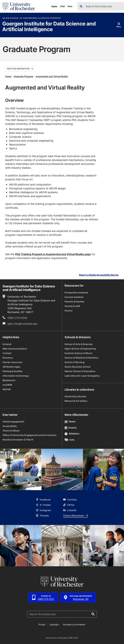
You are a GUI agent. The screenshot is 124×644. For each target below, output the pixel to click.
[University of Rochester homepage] (19, 6)
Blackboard (9, 380)
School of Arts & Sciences (79, 344)
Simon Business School (78, 367)
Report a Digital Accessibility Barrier (99, 275)
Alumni (69, 311)
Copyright (54, 624)
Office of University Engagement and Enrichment (29, 435)
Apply (54, 6)
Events (71, 428)
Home (8, 76)
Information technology (16, 376)
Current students (74, 297)
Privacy (42, 624)
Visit (62, 6)
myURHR (7, 385)
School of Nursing (75, 362)
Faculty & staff (72, 306)
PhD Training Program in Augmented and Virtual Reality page (53, 254)
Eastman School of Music (79, 353)
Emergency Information (74, 624)
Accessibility (10, 426)
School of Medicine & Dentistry (81, 358)
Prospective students (76, 292)
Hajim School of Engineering (80, 349)
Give (70, 6)
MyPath (7, 389)
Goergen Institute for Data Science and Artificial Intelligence (49, 27)
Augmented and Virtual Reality (52, 76)
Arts (70, 440)
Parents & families (74, 302)
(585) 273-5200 (17, 318)
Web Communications (15, 349)
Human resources (12, 362)
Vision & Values (11, 431)
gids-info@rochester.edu (22, 324)
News (70, 422)
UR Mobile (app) (11, 367)
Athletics (72, 434)
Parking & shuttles (13, 371)
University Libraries (75, 396)
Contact (7, 353)
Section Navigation (20, 69)
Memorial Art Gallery (76, 401)
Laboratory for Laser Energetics (82, 376)
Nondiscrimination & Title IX (18, 440)
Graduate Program (23, 76)
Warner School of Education (80, 371)
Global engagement (13, 422)
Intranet (7, 344)
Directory (8, 358)
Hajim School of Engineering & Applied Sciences (32, 18)
